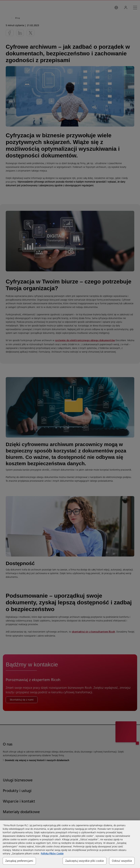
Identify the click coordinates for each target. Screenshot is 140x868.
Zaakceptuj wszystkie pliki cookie (85, 861)
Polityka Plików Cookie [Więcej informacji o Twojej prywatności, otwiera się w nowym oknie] (52, 854)
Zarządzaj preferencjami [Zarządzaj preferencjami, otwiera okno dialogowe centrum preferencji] (19, 861)
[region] (70, 844)
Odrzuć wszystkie (122, 861)
